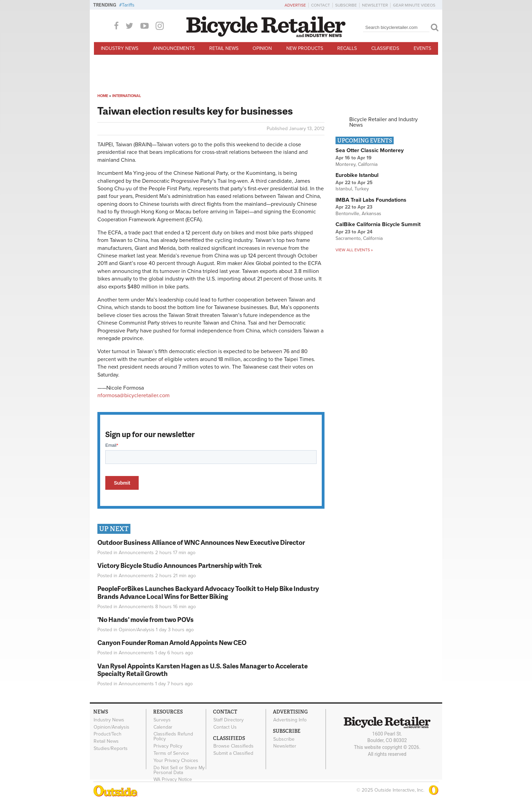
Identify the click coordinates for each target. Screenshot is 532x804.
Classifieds (385, 48)
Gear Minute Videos (414, 5)
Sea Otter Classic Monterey (370, 150)
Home (103, 96)
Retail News (224, 48)
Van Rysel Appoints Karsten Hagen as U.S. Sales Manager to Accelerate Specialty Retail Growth (203, 670)
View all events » (354, 250)
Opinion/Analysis (137, 630)
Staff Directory (228, 720)
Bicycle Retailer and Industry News (384, 122)
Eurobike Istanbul (357, 175)
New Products (305, 48)
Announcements (174, 48)
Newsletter (375, 5)
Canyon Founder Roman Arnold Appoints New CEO (172, 642)
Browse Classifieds (233, 746)
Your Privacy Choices (176, 760)
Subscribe (346, 5)
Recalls (347, 48)
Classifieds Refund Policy (173, 737)
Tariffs (128, 5)
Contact (321, 5)
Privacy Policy (168, 746)
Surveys (162, 720)
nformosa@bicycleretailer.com (134, 395)
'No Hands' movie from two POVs (146, 619)
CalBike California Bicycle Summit (378, 224)
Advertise (295, 5)
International (127, 96)
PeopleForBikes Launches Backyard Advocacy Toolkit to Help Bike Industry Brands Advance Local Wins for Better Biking (208, 592)
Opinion (262, 48)
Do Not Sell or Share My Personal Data (179, 770)
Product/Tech (108, 734)
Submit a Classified (233, 753)
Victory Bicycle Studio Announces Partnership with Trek (180, 565)
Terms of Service (171, 753)
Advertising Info (290, 720)
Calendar (163, 727)
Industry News (120, 48)
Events (422, 48)
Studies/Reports (111, 749)
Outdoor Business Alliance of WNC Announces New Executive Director (201, 542)
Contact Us (225, 727)
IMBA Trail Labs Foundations (371, 200)
